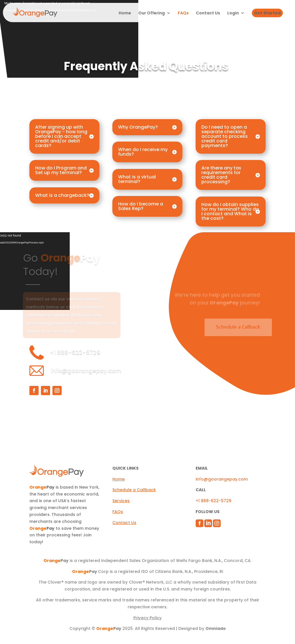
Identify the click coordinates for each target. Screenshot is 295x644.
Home (125, 13)
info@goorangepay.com (86, 371)
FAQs (183, 13)
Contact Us (208, 13)
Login (233, 13)
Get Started (267, 13)
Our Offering (152, 13)
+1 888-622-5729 (213, 501)
